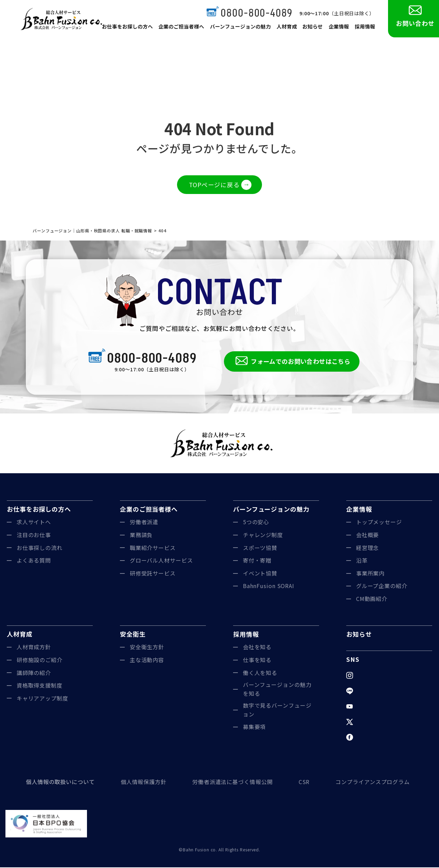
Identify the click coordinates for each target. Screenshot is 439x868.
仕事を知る (257, 660)
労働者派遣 (144, 523)
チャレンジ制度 (263, 535)
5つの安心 (256, 523)
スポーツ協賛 (260, 548)
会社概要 (368, 535)
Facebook (370, 738)
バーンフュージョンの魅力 (243, 28)
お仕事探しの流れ (40, 548)
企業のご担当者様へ (186, 28)
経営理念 (368, 548)
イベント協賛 (260, 574)
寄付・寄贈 (257, 561)
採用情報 (365, 28)
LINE (363, 691)
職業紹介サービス (153, 548)
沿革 (362, 561)
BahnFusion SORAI (269, 587)
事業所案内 (371, 574)
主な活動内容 (147, 660)
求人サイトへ (34, 523)
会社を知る (257, 648)
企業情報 (339, 28)
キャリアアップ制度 (42, 699)
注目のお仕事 (34, 535)
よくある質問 (34, 561)
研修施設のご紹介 (40, 660)
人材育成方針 (34, 648)
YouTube (368, 707)
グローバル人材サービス (161, 561)
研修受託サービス (153, 574)
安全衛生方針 (147, 648)
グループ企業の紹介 (382, 587)
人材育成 (287, 28)
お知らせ (313, 28)
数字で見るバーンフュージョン (277, 711)
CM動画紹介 (372, 599)
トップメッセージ (379, 523)
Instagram (370, 676)
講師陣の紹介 (34, 673)
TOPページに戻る (214, 185)
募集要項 (254, 728)
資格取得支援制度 (40, 686)
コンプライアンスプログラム (373, 782)
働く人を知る (260, 673)
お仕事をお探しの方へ (134, 28)
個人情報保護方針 (144, 782)
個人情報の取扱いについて (60, 782)
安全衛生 (133, 635)
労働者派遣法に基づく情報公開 (233, 782)
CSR (304, 782)
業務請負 (141, 535)
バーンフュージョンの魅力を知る (277, 690)
